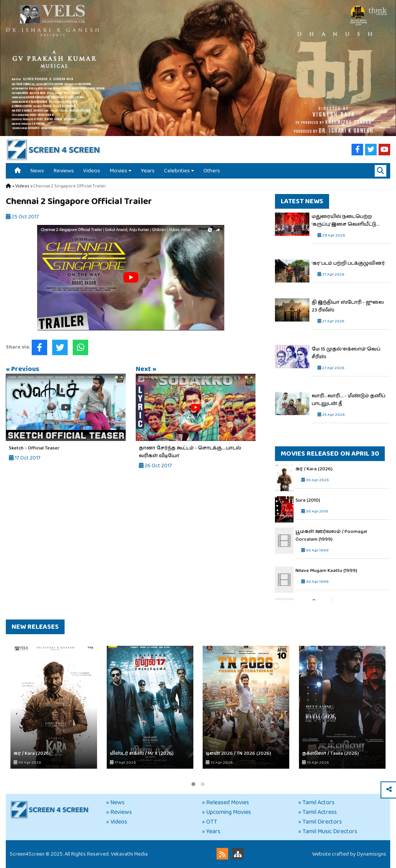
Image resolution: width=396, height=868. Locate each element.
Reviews (64, 171)
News (37, 171)
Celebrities (177, 171)
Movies (118, 171)
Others (212, 171)
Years (148, 171)
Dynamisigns (372, 854)
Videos (92, 171)
